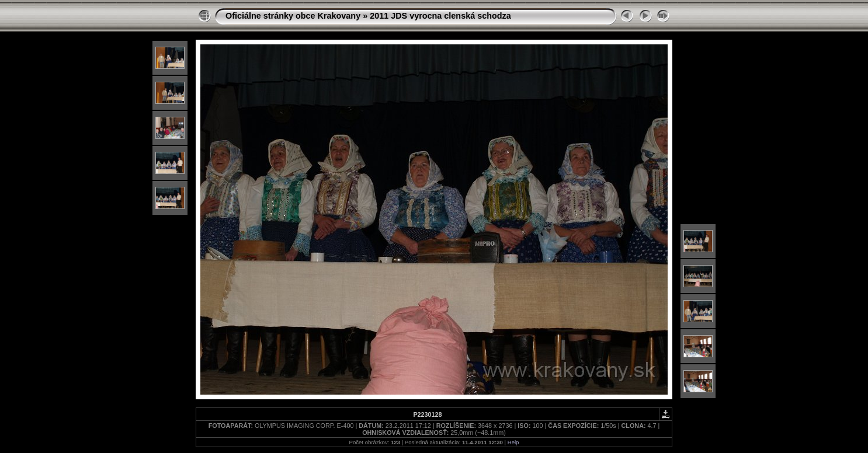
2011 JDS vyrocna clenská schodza (440, 16)
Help (513, 442)
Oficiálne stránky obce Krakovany (293, 16)
